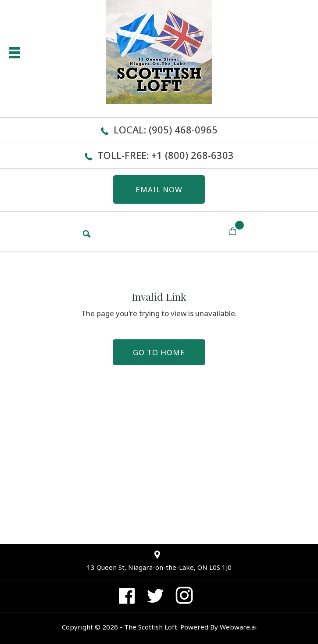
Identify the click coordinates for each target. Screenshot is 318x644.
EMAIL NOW (159, 189)
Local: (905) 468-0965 (166, 130)
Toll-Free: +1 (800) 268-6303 (166, 155)
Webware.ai (238, 627)
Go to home (159, 352)
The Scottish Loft (151, 627)
